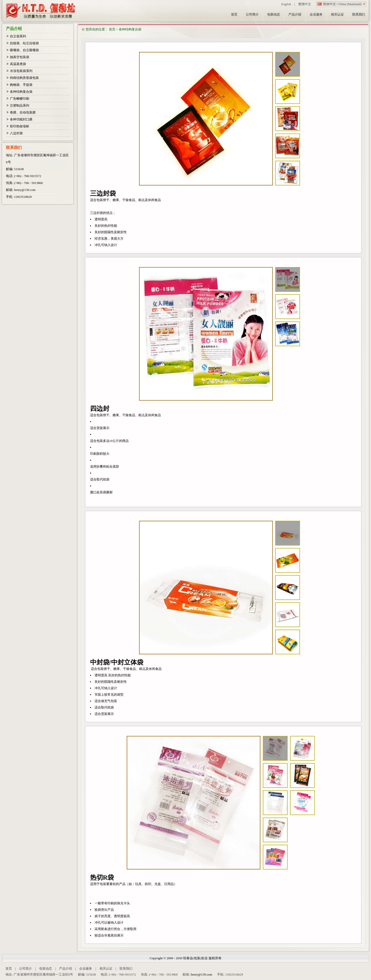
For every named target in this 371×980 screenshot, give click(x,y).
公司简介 (25, 969)
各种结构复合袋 (130, 29)
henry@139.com (25, 190)
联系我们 (126, 969)
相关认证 (106, 969)
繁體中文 (305, 4)
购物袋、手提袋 (21, 85)
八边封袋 (16, 133)
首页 (112, 29)
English (286, 4)
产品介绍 (66, 969)
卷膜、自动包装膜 (23, 112)
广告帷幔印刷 (20, 99)
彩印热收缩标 (20, 126)
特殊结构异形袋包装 (24, 78)
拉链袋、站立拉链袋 (24, 43)
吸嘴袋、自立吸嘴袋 (24, 50)
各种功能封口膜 (21, 119)
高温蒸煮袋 (18, 64)
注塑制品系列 (20, 105)
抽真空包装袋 (20, 57)
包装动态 (46, 969)
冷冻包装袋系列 (21, 71)
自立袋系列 (18, 36)
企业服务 (86, 969)
